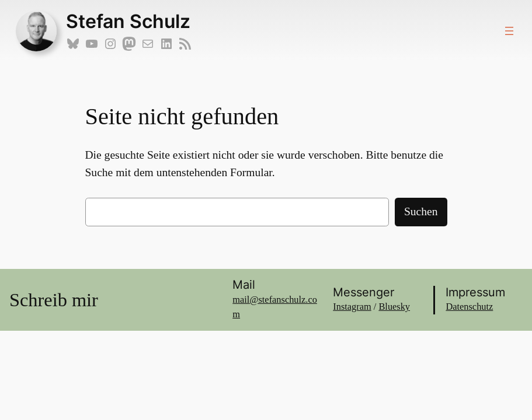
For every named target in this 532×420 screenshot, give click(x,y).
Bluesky (394, 307)
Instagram (352, 307)
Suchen (421, 211)
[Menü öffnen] (509, 31)
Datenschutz (469, 307)
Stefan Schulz (128, 21)
